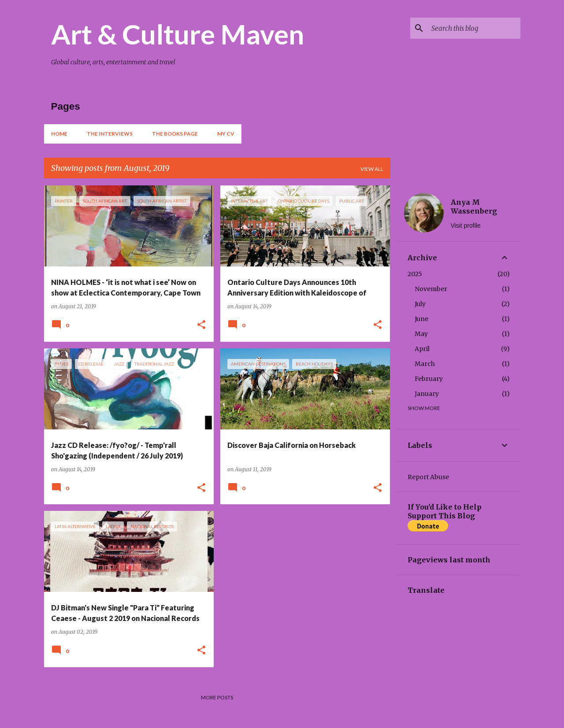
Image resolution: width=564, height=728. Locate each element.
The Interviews (110, 134)
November (431, 289)
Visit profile (466, 225)
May (421, 334)
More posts (217, 697)
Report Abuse (428, 477)
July (420, 304)
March (425, 364)
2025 (415, 274)
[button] (201, 325)
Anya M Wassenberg (474, 207)
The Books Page (175, 134)
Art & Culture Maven (178, 34)
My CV (226, 134)
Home (59, 134)
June (421, 319)
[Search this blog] (474, 28)
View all (372, 169)
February (429, 379)
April (422, 349)
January (427, 394)
